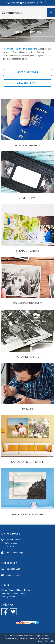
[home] (12, 12)
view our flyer (27, 83)
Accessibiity (44, 638)
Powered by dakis (46, 641)
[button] (51, 12)
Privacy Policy (12, 638)
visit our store (28, 72)
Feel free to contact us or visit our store (20, 49)
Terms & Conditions (28, 638)
